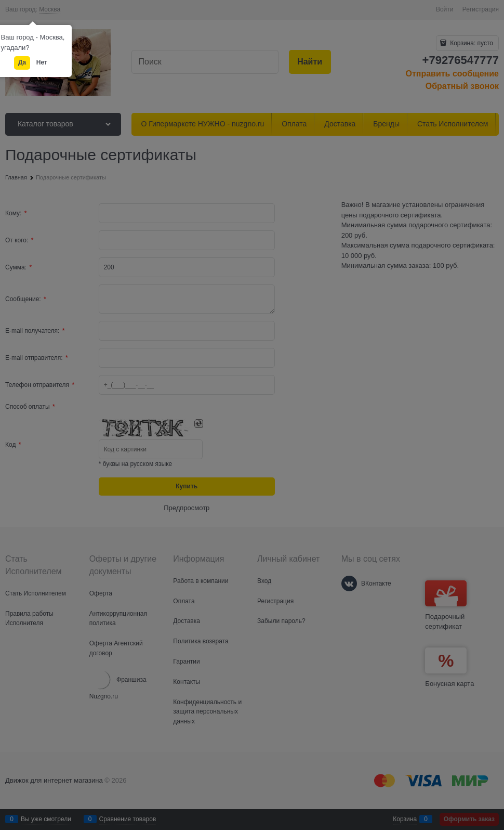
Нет (42, 62)
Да (22, 62)
